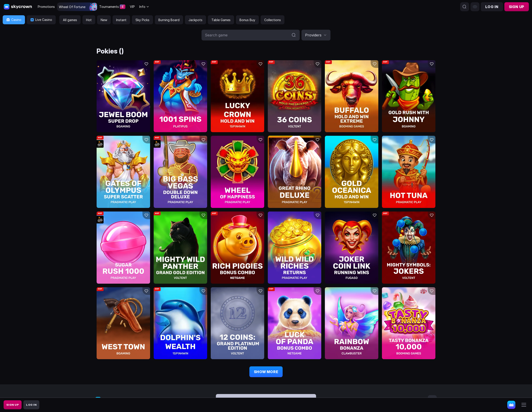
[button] (316, 35)
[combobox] (144, 7)
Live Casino (41, 20)
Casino (14, 20)
